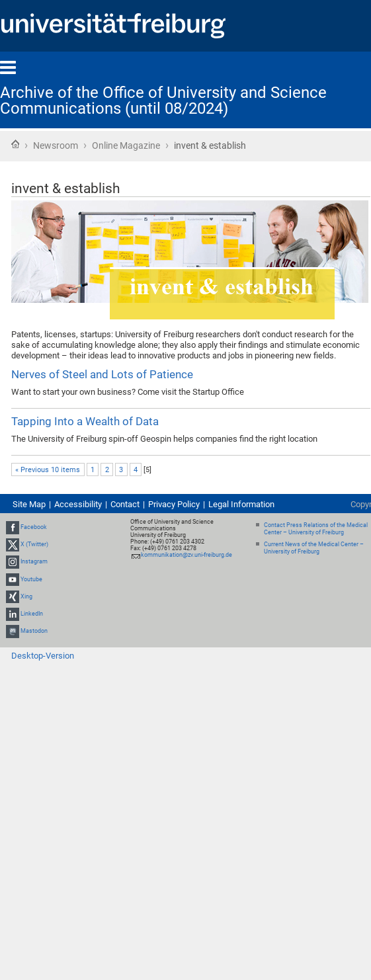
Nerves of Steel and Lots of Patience (102, 374)
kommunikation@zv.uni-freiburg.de (186, 555)
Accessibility (78, 504)
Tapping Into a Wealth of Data (85, 421)
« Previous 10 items (48, 470)
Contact (125, 504)
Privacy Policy (174, 504)
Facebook (34, 527)
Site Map (29, 504)
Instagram (34, 562)
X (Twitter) (34, 544)
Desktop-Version (43, 656)
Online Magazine (126, 145)
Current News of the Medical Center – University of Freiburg (314, 548)
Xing (26, 596)
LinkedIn (32, 614)
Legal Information (241, 504)
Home (15, 144)
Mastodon (34, 631)
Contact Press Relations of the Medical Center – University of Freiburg (316, 529)
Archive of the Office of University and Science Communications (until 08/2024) (163, 101)
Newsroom (56, 145)
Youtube (31, 579)
